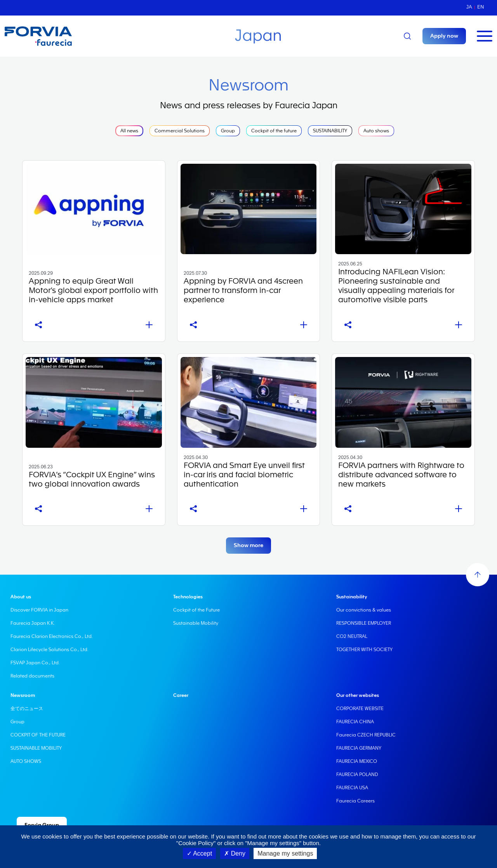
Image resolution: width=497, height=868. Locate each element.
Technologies (188, 597)
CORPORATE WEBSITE (360, 709)
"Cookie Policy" (196, 843)
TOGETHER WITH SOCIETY (364, 650)
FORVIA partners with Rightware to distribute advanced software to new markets (401, 475)
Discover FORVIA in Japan (39, 610)
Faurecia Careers (355, 801)
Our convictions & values (364, 610)
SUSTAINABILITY (330, 131)
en (481, 7)
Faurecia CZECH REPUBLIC (366, 735)
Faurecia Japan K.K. (33, 623)
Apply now (444, 36)
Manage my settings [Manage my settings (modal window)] (285, 853)
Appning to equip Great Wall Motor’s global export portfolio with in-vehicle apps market (93, 291)
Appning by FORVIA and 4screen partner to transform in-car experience (243, 291)
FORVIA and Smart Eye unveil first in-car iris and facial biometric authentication (244, 475)
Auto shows (376, 131)
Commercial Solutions (180, 131)
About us (21, 597)
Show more (248, 546)
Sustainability (352, 597)
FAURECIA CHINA (355, 722)
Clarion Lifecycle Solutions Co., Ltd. (50, 650)
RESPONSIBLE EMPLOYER (364, 623)
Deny (235, 853)
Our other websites (358, 695)
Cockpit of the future (274, 131)
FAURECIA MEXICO (357, 761)
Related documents (32, 676)
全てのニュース (27, 709)
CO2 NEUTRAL (352, 636)
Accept (199, 853)
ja (469, 7)
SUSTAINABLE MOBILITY (36, 748)
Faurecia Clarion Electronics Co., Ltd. (52, 636)
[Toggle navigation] (485, 36)
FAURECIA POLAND (357, 774)
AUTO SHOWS (26, 761)
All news (129, 131)
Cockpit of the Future (196, 610)
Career (181, 695)
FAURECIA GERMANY (359, 748)
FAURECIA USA (352, 788)
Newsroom (23, 695)
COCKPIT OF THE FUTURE (38, 735)
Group (228, 131)
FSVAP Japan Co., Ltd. (35, 663)
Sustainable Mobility (196, 623)
